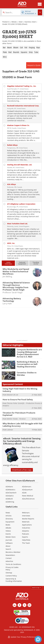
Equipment (10, 522)
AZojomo (25, 531)
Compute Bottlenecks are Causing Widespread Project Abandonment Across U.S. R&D (29, 353)
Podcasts (26, 534)
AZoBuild (9, 499)
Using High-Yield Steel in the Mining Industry (20, 390)
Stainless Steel (30, 22)
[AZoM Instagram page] (29, 605)
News (8, 513)
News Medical (28, 496)
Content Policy (11, 576)
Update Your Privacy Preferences (22, 637)
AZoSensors (27, 487)
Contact (9, 558)
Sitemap (9, 573)
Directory (9, 519)
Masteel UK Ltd (12, 395)
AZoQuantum (27, 490)
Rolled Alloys (12, 145)
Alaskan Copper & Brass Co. (18, 125)
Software (9, 543)
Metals (14, 22)
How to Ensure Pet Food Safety (18, 400)
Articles (9, 516)
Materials (26, 522)
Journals (9, 540)
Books (8, 525)
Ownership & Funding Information (14, 580)
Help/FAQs (26, 540)
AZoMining (10, 502)
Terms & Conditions (13, 564)
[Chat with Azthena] (38, 639)
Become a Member (13, 552)
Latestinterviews (8, 263)
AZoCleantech (11, 493)
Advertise (9, 561)
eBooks (8, 528)
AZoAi (24, 493)
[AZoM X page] (25, 605)
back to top (37, 588)
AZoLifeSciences (28, 499)
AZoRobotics (10, 490)
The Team (26, 543)
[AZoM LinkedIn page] (15, 605)
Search (8, 549)
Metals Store (11, 537)
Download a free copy (22, 470)
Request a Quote (34, 65)
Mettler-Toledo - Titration (16, 419)
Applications (27, 525)
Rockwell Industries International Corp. (23, 106)
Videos (8, 531)
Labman (10, 430)
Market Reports (28, 519)
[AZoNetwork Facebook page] (19, 605)
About (8, 546)
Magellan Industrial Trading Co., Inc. (22, 86)
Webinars (26, 513)
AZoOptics (10, 496)
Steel (21, 22)
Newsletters (10, 555)
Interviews (26, 516)
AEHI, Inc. (11, 243)
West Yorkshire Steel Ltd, (17, 224)
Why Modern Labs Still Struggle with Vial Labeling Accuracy (22, 425)
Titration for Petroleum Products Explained (19, 414)
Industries (26, 528)
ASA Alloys (11, 184)
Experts (25, 537)
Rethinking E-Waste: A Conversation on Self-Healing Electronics (28, 364)
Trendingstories (36, 263)
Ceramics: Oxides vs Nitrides (27, 374)
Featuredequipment (22, 263)
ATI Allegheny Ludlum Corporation (21, 204)
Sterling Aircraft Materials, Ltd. (20, 165)
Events (8, 534)
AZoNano (9, 487)
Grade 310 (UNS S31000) (12, 24)
